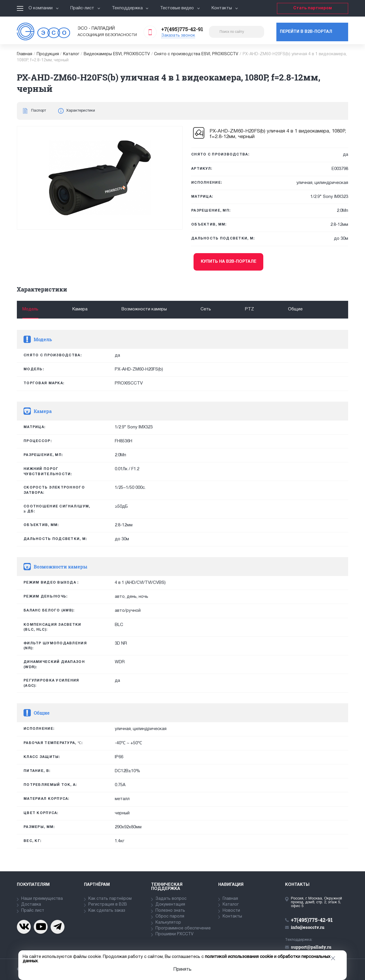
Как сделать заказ (107, 911)
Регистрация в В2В (108, 905)
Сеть (206, 309)
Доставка (31, 905)
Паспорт (39, 111)
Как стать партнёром (110, 899)
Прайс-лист (85, 8)
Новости (231, 911)
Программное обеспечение (183, 928)
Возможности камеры (144, 309)
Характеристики (81, 111)
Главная (25, 54)
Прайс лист (33, 911)
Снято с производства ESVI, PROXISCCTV (196, 54)
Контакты (225, 8)
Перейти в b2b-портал (306, 32)
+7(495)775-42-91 (182, 29)
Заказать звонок (178, 36)
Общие (295, 309)
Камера (80, 309)
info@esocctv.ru (308, 927)
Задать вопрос (171, 899)
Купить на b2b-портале (229, 262)
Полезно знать (170, 911)
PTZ (249, 309)
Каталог (71, 54)
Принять (182, 970)
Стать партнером (313, 8)
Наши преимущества (42, 899)
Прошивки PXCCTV (175, 934)
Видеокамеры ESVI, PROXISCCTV (117, 54)
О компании (44, 8)
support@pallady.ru (311, 947)
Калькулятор (168, 923)
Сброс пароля (170, 916)
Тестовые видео (180, 8)
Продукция (48, 54)
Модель (30, 309)
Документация (170, 905)
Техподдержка (130, 8)
